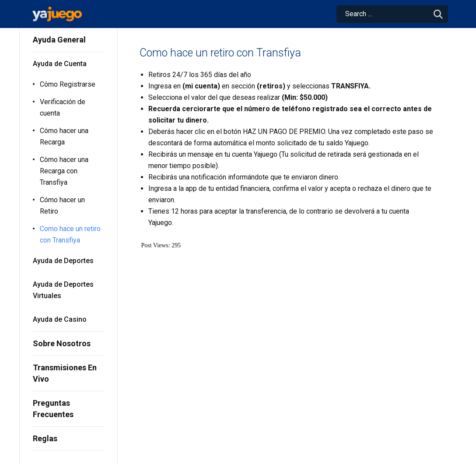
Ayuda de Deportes (63, 261)
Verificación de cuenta (63, 107)
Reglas (45, 438)
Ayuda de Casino (60, 319)
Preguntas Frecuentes (53, 409)
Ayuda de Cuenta (60, 64)
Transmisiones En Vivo (65, 373)
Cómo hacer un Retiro (62, 206)
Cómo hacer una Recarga (64, 136)
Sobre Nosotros (62, 343)
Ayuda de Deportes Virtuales (63, 290)
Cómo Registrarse (68, 84)
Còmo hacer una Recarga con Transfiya (64, 171)
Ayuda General (59, 40)
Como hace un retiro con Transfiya (70, 234)
